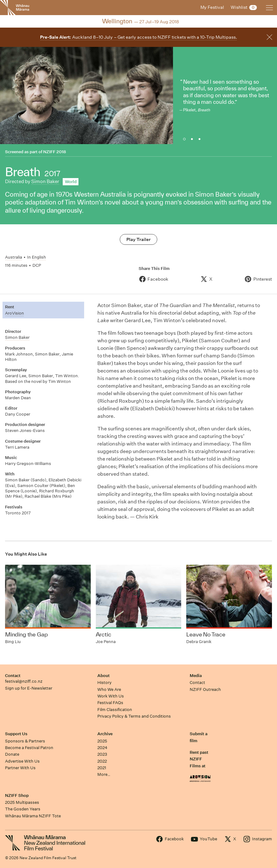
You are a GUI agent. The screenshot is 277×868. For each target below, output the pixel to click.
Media (196, 676)
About (104, 676)
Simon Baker (45, 181)
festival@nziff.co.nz (24, 681)
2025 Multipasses (22, 802)
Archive (105, 734)
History (104, 683)
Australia (14, 257)
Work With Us (111, 696)
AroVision (14, 313)
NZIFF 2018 (55, 152)
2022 (102, 761)
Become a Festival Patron (29, 748)
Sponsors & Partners (25, 741)
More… (104, 774)
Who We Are (109, 689)
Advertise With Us (22, 761)
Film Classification (115, 710)
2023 (102, 754)
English (39, 257)
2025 (102, 741)
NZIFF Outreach (205, 689)
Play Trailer (138, 239)
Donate (12, 754)
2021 (102, 768)
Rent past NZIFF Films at (199, 759)
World (71, 182)
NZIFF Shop (17, 795)
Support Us (16, 734)
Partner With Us (20, 768)
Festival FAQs (110, 703)
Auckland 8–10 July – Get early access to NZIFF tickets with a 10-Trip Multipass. (138, 37)
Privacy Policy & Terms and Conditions (134, 716)
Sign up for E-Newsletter (29, 688)
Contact (13, 676)
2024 (102, 748)
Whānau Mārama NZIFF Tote (33, 816)
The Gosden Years (23, 809)
